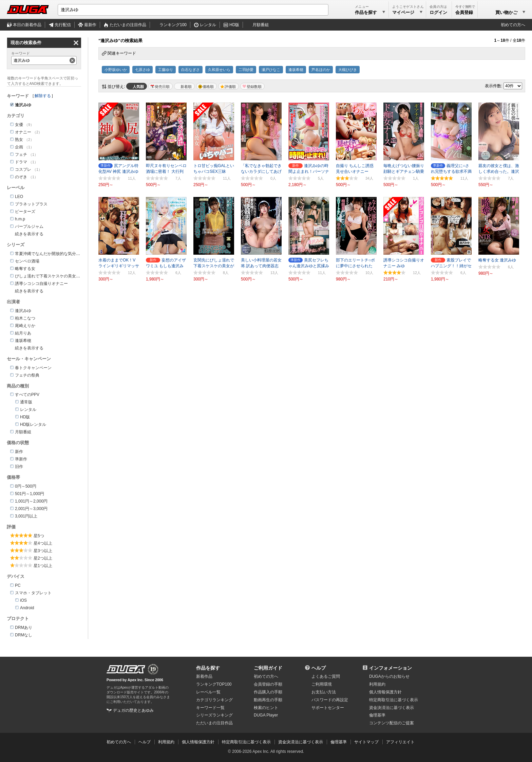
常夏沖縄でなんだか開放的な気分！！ (50, 254)
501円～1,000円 (30, 494)
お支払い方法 (324, 692)
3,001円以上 (26, 516)
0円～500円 (26, 486)
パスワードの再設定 (330, 700)
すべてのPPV (27, 395)
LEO (19, 197)
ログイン (438, 12)
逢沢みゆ (23, 311)
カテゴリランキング (214, 700)
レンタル (208, 25)
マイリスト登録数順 (252, 86)
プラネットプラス (31, 204)
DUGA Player (266, 715)
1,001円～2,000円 (31, 501)
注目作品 (128, 25)
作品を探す (208, 668)
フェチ (21, 155)
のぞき (21, 177)
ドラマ (21, 162)
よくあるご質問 (326, 676)
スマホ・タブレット (33, 593)
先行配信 (63, 25)
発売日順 (162, 87)
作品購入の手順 (268, 692)
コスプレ (23, 169)
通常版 (26, 402)
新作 (19, 452)
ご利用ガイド (268, 668)
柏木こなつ (25, 318)
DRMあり (24, 628)
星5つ (39, 536)
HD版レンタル (33, 424)
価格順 (208, 87)
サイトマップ (366, 742)
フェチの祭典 (27, 375)
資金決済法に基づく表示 (301, 742)
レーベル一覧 (208, 692)
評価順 (230, 87)
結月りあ (23, 333)
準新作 (21, 459)
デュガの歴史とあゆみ (133, 710)
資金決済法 (392, 708)
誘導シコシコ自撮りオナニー (41, 284)
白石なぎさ (191, 70)
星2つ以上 (43, 558)
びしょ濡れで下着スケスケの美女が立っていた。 (60, 276)
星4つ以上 (43, 543)
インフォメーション (391, 668)
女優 (19, 125)
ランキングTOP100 (214, 684)
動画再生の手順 (268, 700)
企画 (19, 147)
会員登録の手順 (268, 684)
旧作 (19, 467)
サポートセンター (328, 708)
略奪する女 (25, 269)
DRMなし (24, 635)
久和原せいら (219, 70)
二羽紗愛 (246, 70)
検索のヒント (266, 708)
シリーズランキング (214, 715)
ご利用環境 (322, 684)
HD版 (234, 25)
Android (27, 608)
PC (18, 585)
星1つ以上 (43, 566)
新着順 (186, 87)
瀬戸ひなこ (271, 70)
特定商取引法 (394, 700)
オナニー (23, 132)
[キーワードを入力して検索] (193, 10)
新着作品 (204, 676)
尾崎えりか (25, 326)
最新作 (90, 25)
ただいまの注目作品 (214, 723)
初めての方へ (513, 25)
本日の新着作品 (27, 25)
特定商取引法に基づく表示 (246, 742)
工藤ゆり (166, 70)
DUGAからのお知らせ (389, 676)
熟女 (19, 140)
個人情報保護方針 (385, 692)
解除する (43, 96)
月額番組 (261, 25)
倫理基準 (377, 715)
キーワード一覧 (210, 708)
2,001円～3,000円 (31, 509)
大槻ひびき (348, 70)
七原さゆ (142, 70)
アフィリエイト (400, 742)
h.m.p (20, 219)
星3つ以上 (43, 551)
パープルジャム (29, 226)
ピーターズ (25, 212)
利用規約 (377, 684)
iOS (23, 600)
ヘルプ (319, 668)
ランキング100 (173, 25)
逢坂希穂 (296, 70)
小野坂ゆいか (116, 70)
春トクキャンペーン (33, 368)
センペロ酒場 (27, 261)
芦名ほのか (321, 70)
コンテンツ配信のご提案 (392, 723)
